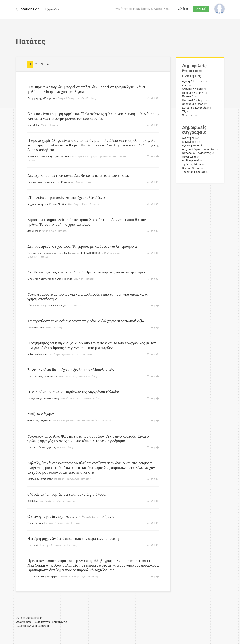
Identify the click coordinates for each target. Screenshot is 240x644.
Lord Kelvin (33, 545)
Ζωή (185, 85)
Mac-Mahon (34, 125)
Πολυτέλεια (118, 156)
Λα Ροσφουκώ (191, 161)
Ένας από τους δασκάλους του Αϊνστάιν (49, 182)
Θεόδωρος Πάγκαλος (39, 421)
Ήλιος (78, 354)
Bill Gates (32, 501)
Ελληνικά (43, 626)
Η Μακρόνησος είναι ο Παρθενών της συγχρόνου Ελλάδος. (74, 392)
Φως (59, 448)
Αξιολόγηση (78, 182)
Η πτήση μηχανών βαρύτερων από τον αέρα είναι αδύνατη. (73, 538)
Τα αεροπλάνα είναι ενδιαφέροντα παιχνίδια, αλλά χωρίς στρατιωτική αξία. (86, 321)
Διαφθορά (57, 421)
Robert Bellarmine (37, 354)
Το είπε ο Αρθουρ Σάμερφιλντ (44, 577)
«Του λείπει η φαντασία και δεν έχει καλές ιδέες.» (66, 197)
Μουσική (32, 257)
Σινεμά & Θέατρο (67, 98)
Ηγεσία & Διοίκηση (193, 100)
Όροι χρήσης (24, 622)
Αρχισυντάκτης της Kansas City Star (47, 204)
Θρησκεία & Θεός (193, 104)
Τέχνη (186, 112)
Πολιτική (188, 97)
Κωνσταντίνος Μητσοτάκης (42, 376)
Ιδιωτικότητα (42, 622)
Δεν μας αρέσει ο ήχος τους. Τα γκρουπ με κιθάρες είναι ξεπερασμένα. (82, 246)
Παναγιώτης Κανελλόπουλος (43, 399)
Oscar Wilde (189, 157)
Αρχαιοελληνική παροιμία (198, 149)
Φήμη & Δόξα (49, 231)
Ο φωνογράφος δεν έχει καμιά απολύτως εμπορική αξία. (71, 516)
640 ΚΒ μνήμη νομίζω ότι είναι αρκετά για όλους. (67, 494)
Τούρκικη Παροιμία (194, 172)
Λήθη (61, 376)
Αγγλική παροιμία (193, 146)
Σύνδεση (183, 9)
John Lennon (34, 231)
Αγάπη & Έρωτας (192, 81)
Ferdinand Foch (36, 328)
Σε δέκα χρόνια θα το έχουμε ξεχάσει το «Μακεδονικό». (71, 370)
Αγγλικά (32, 626)
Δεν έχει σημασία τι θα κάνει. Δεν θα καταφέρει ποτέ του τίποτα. (78, 175)
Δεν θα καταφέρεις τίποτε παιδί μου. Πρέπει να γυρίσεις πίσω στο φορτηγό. (87, 272)
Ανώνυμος (188, 138)
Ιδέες (85, 204)
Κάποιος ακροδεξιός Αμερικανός (45, 306)
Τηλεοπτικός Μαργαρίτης (41, 448)
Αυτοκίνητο (76, 156)
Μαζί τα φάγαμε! (41, 414)
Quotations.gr (27, 9)
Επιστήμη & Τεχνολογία (97, 156)
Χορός (81, 98)
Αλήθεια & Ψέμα (192, 89)
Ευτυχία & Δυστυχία (194, 108)
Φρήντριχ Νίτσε (192, 165)
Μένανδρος (189, 142)
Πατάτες (91, 98)
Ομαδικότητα (72, 421)
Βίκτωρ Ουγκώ (191, 168)
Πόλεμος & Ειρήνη (193, 93)
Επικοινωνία (60, 622)
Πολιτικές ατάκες (76, 376)
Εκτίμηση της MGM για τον (42, 98)
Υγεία (44, 125)
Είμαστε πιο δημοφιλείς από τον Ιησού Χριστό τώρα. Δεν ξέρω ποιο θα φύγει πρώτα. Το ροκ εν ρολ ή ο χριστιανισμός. (88, 222)
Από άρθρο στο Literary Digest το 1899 (48, 156)
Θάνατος (187, 116)
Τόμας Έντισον (35, 523)
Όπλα (67, 306)
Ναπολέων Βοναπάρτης (40, 479)
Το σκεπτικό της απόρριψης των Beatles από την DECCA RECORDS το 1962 (68, 253)
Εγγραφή (201, 9)
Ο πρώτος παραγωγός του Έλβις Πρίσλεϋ (50, 279)
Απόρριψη (115, 253)
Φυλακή (64, 399)
